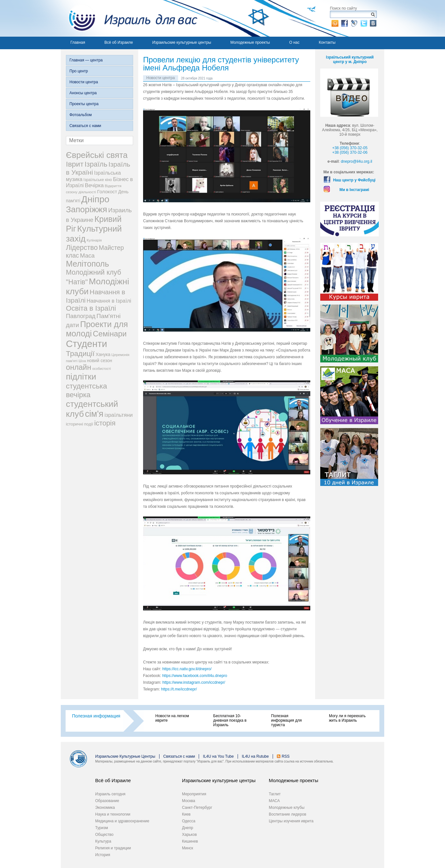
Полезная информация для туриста (286, 720)
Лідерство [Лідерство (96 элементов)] (82, 248)
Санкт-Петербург (197, 808)
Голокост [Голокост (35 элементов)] (107, 192)
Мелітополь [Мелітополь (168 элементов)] (87, 264)
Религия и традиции (113, 848)
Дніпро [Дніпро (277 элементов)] (95, 199)
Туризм (102, 828)
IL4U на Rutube (255, 756)
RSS (286, 756)
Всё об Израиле (119, 42)
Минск (188, 848)
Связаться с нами (85, 126)
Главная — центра (86, 60)
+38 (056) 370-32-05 (350, 148)
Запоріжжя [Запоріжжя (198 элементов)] (86, 209)
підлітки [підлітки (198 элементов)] (81, 377)
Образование (107, 801)
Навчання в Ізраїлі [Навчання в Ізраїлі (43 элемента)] (109, 301)
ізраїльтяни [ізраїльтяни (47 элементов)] (119, 415)
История (103, 855)
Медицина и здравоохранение (122, 821)
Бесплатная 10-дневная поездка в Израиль (230, 720)
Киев (186, 814)
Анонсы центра (83, 93)
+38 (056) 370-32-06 (350, 152)
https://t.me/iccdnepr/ (179, 689)
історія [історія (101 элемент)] (105, 423)
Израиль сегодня (110, 794)
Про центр (79, 71)
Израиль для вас (129, 18)
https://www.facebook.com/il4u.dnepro (195, 676)
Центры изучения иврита (291, 821)
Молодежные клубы (287, 808)
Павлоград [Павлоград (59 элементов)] (81, 316)
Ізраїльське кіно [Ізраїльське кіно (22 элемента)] (98, 180)
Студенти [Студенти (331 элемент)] (86, 344)
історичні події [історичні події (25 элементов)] (80, 424)
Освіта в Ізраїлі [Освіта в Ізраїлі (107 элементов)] (91, 308)
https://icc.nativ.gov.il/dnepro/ (187, 669)
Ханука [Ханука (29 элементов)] (103, 354)
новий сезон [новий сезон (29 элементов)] (100, 361)
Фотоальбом (81, 115)
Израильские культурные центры (182, 42)
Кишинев (190, 841)
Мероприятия (194, 794)
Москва (189, 801)
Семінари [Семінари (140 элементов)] (110, 334)
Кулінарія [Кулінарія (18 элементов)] (94, 240)
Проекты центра (84, 104)
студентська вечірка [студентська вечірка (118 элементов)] (86, 390)
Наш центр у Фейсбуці (354, 180)
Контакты (327, 42)
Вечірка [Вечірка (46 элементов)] (94, 185)
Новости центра (84, 82)
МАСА (274, 801)
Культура (103, 841)
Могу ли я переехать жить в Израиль (347, 718)
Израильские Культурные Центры (125, 756)
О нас (294, 42)
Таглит (275, 794)
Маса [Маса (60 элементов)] (87, 256)
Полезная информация (96, 716)
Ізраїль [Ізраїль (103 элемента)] (96, 164)
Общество (104, 835)
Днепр (188, 828)
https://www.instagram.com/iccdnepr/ (194, 682)
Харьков (189, 835)
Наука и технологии (113, 814)
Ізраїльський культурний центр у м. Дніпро (350, 59)
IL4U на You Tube (218, 756)
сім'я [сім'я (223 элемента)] (94, 414)
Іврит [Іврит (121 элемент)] (75, 164)
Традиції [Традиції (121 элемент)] (80, 353)
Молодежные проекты (250, 42)
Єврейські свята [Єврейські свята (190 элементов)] (97, 155)
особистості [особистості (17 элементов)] (102, 369)
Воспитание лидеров (287, 814)
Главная (78, 42)
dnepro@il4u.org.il (357, 161)
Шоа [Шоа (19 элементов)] (82, 361)
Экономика (105, 808)
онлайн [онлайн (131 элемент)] (79, 367)
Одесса (189, 821)
